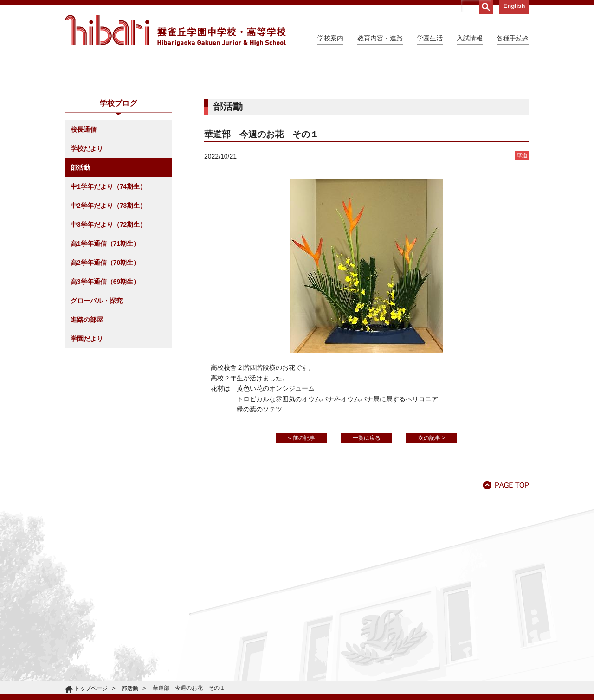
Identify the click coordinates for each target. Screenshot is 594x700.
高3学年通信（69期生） (105, 366)
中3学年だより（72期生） (108, 309)
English (514, 6)
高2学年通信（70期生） (105, 347)
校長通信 (84, 214)
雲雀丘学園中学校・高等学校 (175, 31)
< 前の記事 (302, 522)
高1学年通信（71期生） (105, 328)
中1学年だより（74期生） (108, 271)
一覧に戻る (367, 522)
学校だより (87, 233)
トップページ (91, 688)
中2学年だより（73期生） (108, 290)
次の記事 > (432, 522)
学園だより (87, 423)
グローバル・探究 (97, 385)
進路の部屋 (87, 404)
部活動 (80, 252)
